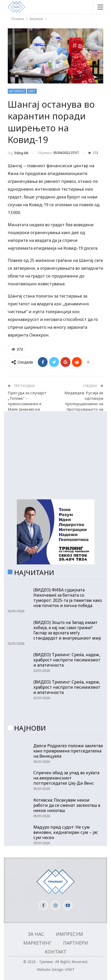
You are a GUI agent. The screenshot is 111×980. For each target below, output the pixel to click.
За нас (36, 934)
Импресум (69, 934)
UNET (70, 969)
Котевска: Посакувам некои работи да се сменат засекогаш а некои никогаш (67, 805)
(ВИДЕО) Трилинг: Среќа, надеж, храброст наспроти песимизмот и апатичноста (67, 660)
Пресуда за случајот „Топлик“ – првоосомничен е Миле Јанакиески (27, 401)
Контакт (56, 952)
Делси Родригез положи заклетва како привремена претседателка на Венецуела (68, 751)
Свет (32, 91)
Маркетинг (37, 943)
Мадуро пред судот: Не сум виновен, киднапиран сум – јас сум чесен (66, 832)
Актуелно (17, 91)
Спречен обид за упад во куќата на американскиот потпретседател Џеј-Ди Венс (66, 778)
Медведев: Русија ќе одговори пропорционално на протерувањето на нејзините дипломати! (82, 404)
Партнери (76, 943)
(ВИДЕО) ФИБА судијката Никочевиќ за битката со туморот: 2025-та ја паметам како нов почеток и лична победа (68, 598)
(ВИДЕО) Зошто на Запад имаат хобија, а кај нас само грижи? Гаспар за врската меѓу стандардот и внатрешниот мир (67, 630)
